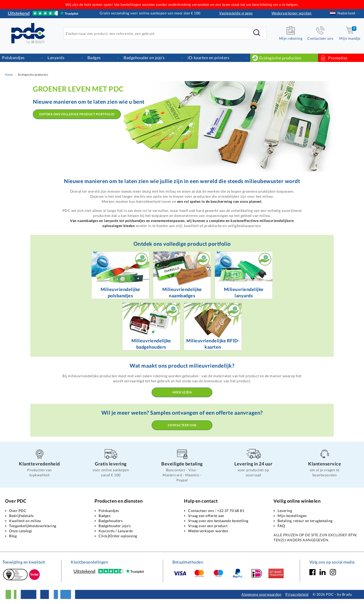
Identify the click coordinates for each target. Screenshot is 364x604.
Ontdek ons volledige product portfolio (77, 114)
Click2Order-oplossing (118, 536)
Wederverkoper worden (292, 13)
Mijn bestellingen (292, 516)
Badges (94, 58)
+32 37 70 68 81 (231, 511)
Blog (13, 536)
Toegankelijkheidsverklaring (33, 526)
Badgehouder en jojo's (144, 58)
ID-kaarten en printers (208, 58)
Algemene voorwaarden (261, 594)
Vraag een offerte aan (206, 516)
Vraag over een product (208, 526)
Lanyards (56, 58)
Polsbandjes (13, 58)
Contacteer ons (182, 425)
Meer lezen (182, 392)
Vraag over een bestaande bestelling (218, 521)
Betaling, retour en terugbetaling (305, 521)
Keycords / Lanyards (116, 531)
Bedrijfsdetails (21, 516)
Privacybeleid (297, 594)
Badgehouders (111, 521)
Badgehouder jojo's (115, 526)
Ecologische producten (280, 58)
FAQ (281, 526)
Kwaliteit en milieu (25, 521)
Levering (285, 511)
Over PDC (18, 511)
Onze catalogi (21, 531)
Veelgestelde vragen (236, 13)
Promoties (337, 58)
